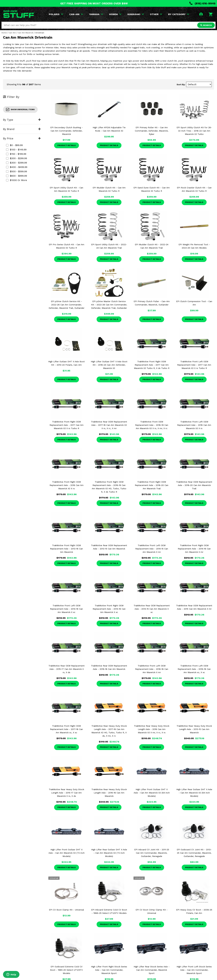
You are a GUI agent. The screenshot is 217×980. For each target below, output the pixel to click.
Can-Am (12, 33)
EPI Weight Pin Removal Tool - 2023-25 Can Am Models (194, 246)
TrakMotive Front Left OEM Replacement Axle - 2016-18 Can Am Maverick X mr (152, 669)
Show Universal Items (20, 109)
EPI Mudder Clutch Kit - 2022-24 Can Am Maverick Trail (152, 246)
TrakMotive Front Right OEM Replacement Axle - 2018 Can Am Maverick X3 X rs (67, 485)
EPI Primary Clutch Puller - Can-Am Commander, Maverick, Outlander (152, 303)
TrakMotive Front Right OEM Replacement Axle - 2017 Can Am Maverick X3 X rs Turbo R (67, 425)
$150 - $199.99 (16, 154)
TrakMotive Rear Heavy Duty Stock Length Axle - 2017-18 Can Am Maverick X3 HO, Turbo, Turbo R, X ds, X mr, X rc (109, 731)
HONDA (115, 14)
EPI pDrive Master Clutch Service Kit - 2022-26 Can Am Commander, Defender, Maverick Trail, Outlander (109, 305)
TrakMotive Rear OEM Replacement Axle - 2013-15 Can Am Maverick (109, 547)
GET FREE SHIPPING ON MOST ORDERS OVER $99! (94, 3)
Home (4, 33)
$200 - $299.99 (17, 158)
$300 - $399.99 (17, 163)
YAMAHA (96, 14)
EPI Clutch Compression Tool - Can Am (194, 303)
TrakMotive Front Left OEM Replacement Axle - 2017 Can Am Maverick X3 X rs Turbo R (194, 365)
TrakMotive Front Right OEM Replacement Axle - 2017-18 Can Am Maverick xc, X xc (66, 729)
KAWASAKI (136, 14)
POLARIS (56, 14)
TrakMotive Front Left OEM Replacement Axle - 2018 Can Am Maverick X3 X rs (194, 425)
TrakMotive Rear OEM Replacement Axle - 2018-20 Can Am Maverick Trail (194, 485)
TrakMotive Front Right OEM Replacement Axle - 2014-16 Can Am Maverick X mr (194, 549)
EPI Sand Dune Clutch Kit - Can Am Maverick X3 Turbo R (152, 189)
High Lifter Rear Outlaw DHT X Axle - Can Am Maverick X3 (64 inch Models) (194, 793)
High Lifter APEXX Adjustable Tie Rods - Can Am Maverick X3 (109, 129)
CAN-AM (76, 14)
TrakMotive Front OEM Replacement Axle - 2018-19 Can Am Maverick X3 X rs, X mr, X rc (152, 425)
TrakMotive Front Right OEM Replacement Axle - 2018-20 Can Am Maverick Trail (152, 485)
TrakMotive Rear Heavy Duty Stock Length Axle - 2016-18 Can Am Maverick (109, 793)
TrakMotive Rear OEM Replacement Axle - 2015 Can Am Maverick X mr (194, 607)
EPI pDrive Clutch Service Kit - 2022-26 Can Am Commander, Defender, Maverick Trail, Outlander (67, 305)
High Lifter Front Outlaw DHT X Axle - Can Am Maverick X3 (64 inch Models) (152, 793)
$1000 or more (17, 180)
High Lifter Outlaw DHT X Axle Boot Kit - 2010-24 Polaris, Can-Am (66, 363)
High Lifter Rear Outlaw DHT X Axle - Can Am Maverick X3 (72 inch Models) (109, 853)
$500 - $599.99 (17, 171)
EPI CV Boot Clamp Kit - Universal (66, 910)
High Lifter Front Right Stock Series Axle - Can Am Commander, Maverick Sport (109, 970)
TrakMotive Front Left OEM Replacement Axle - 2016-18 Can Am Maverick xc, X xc (194, 669)
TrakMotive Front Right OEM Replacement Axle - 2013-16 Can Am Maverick (66, 549)
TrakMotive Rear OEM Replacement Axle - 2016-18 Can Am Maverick (109, 667)
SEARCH (206, 25)
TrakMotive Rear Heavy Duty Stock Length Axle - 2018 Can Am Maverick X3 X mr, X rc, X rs (152, 729)
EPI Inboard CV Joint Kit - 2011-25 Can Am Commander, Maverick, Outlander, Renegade (152, 853)
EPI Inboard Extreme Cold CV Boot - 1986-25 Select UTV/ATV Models (109, 911)
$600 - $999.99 (17, 176)
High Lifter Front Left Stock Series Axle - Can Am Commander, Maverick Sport (194, 970)
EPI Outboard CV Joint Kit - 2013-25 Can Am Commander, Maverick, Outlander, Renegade (194, 853)
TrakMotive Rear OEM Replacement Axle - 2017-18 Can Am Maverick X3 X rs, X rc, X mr (109, 425)
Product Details (67, 145)
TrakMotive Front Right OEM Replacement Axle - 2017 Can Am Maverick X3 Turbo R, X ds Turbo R (152, 365)
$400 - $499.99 (17, 167)
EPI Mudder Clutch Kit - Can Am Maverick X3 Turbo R (109, 189)
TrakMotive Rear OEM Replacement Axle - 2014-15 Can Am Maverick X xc (152, 609)
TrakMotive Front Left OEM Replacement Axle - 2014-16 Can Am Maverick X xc (66, 609)
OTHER (156, 14)
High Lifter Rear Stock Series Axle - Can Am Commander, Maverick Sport (152, 970)
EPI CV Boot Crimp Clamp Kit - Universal (152, 911)
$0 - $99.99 (14, 145)
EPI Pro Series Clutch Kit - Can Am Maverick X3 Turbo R (67, 246)
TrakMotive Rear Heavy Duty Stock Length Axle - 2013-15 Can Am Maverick (194, 729)
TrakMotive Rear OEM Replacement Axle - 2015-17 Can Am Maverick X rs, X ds (67, 669)
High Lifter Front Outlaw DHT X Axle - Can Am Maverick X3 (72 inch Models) (67, 853)
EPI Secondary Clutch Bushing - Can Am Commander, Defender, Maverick (67, 131)
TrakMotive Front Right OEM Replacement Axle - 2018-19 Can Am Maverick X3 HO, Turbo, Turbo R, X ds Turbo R (109, 487)
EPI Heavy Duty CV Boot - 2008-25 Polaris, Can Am (194, 911)
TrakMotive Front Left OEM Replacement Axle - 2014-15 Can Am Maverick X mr (152, 549)
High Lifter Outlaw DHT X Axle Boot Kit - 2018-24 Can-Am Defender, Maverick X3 (109, 365)
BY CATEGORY (179, 14)
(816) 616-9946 (202, 3)
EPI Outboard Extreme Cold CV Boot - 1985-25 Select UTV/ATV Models (66, 970)
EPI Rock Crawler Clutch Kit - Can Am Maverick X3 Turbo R (194, 189)
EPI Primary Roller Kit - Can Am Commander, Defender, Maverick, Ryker (152, 131)
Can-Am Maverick (26, 33)
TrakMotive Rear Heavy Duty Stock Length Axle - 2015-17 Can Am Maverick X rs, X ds (66, 793)
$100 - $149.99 (16, 150)
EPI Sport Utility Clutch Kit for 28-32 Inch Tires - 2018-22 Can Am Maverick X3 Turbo (194, 131)
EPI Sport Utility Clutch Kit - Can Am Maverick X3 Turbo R (66, 189)
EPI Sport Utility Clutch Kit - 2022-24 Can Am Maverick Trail (109, 246)
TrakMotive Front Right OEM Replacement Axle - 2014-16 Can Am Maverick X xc (109, 609)
